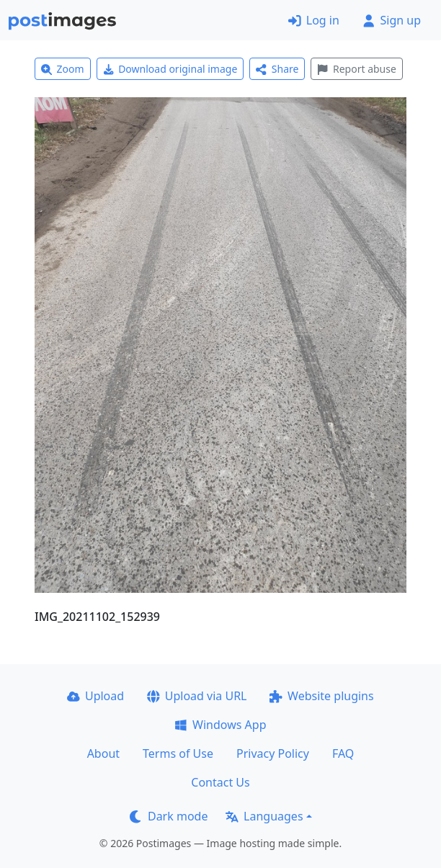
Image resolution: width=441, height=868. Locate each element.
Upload (95, 696)
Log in (314, 20)
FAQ (343, 753)
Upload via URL (197, 696)
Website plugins (321, 696)
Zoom (63, 69)
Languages (264, 816)
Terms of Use (178, 753)
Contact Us (220, 782)
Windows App (220, 725)
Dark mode (169, 816)
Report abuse (356, 69)
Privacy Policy (273, 753)
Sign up (392, 20)
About (103, 753)
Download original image (170, 69)
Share (277, 69)
